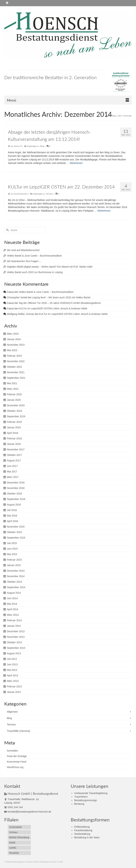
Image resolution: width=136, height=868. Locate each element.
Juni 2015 (12, 549)
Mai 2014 (12, 604)
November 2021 (16, 372)
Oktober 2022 (14, 367)
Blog (42, 146)
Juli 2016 (12, 510)
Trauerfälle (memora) (19, 731)
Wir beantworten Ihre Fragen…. (24, 261)
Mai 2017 (12, 472)
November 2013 (16, 637)
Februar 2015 (14, 560)
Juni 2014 (12, 598)
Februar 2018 (14, 438)
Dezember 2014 (16, 571)
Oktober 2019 (14, 411)
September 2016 (16, 499)
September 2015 (16, 538)
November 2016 (16, 488)
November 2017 (16, 449)
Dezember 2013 (16, 631)
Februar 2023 (14, 356)
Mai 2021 (12, 383)
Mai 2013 (12, 670)
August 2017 (14, 460)
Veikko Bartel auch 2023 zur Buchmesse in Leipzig (35, 272)
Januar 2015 (14, 565)
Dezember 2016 (16, 483)
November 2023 (16, 345)
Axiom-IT (18, 146)
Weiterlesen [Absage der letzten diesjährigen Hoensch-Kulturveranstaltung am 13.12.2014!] (76, 163)
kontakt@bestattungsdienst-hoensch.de (28, 812)
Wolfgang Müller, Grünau (21, 314)
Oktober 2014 (14, 582)
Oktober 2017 (14, 455)
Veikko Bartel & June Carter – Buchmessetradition (34, 256)
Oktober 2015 (14, 532)
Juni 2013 (12, 664)
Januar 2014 (14, 626)
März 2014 (13, 615)
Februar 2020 (14, 394)
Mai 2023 (12, 350)
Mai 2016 (12, 516)
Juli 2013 (12, 659)
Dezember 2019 (16, 405)
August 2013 (14, 653)
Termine (49, 194)
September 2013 (16, 648)
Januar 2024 (14, 339)
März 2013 (13, 681)
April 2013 (12, 675)
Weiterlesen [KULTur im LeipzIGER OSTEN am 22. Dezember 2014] (104, 211)
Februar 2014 (14, 620)
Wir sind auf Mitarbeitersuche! (23, 250)
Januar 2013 (14, 692)
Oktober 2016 (14, 494)
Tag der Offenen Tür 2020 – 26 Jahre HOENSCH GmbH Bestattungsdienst (60, 303)
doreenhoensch (21, 194)
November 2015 (16, 527)
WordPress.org (15, 767)
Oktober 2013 (14, 642)
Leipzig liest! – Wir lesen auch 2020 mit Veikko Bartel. (61, 297)
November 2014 (16, 576)
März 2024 (13, 334)
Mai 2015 (12, 554)
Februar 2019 (14, 422)
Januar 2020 (14, 400)
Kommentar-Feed (17, 762)
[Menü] (68, 100)
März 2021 (13, 389)
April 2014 (12, 609)
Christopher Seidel (17, 297)
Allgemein (12, 712)
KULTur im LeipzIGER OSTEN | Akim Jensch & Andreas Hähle (53, 308)
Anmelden (12, 751)
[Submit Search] (7, 230)
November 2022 (16, 361)
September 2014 (16, 587)
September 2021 (16, 378)
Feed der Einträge (17, 756)
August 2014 (14, 593)
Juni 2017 (12, 466)
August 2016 (14, 505)
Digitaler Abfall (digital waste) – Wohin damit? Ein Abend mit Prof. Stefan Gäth (50, 267)
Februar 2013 (14, 686)
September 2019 (16, 416)
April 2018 (12, 433)
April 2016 (12, 521)
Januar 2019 (14, 427)
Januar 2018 (14, 444)
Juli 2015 (12, 543)
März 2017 (13, 477)
